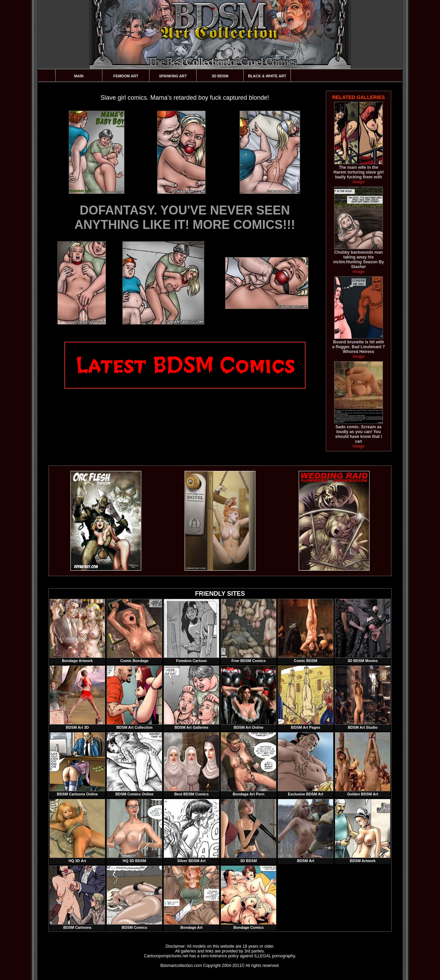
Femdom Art (126, 76)
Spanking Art (173, 76)
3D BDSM (220, 76)
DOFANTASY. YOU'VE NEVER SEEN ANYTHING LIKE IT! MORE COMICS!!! (185, 217)
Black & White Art (267, 76)
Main (79, 76)
